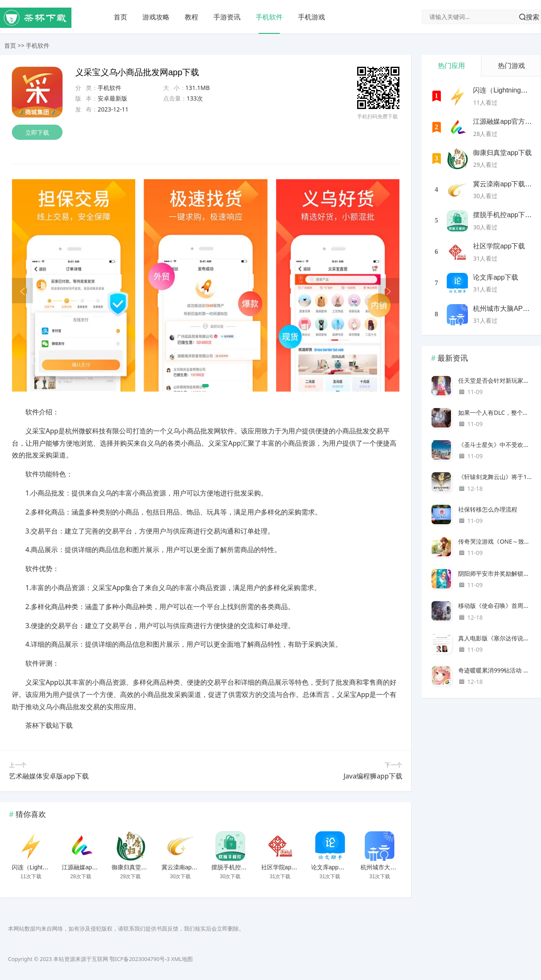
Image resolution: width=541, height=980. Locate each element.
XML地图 (182, 959)
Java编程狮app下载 (373, 776)
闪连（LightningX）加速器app (52, 867)
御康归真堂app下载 (137, 867)
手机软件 (269, 17)
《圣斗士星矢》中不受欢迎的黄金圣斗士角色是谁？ (495, 445)
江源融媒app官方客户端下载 (99, 867)
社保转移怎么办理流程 (488, 509)
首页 (120, 17)
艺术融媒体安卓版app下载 (49, 776)
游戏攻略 (156, 17)
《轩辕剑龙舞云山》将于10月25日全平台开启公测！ (495, 477)
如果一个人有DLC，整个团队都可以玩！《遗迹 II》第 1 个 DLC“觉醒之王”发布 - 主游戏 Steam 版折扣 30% (495, 412)
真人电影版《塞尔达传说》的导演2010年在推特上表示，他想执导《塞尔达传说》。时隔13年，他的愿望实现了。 (495, 638)
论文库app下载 (331, 867)
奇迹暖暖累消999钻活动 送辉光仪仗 (495, 670)
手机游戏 (311, 17)
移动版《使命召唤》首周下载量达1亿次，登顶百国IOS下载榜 (495, 606)
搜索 (533, 17)
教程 (191, 17)
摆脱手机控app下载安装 (243, 867)
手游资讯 (227, 17)
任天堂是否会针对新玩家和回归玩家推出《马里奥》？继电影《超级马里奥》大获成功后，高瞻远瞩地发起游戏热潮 (495, 380)
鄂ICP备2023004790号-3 (139, 959)
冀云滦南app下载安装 (190, 867)
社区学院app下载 (284, 867)
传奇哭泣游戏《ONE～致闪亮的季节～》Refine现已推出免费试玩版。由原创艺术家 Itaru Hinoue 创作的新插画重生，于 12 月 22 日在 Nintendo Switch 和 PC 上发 (495, 541)
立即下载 (37, 132)
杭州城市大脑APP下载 (390, 867)
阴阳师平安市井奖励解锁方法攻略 (495, 573)
